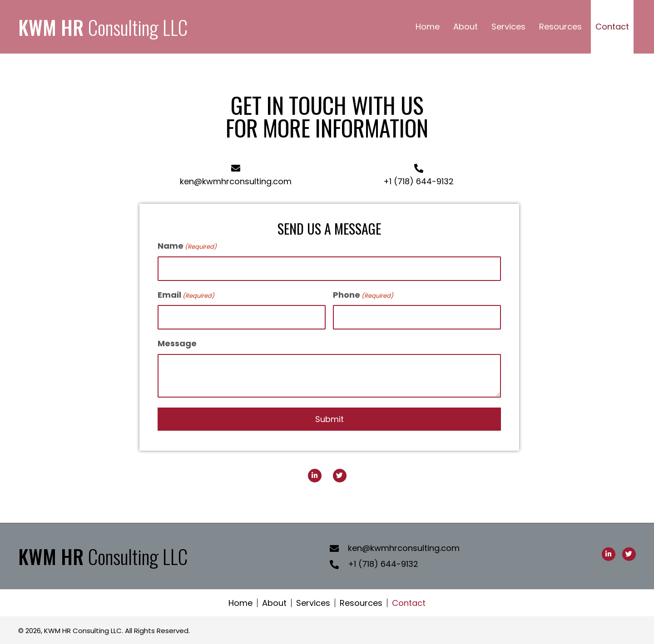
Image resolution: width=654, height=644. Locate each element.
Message (177, 343)
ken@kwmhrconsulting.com (236, 181)
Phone (363, 295)
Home (240, 603)
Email (186, 295)
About (274, 603)
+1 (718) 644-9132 (419, 181)
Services (313, 603)
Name (187, 246)
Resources (361, 603)
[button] (315, 476)
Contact (409, 603)
